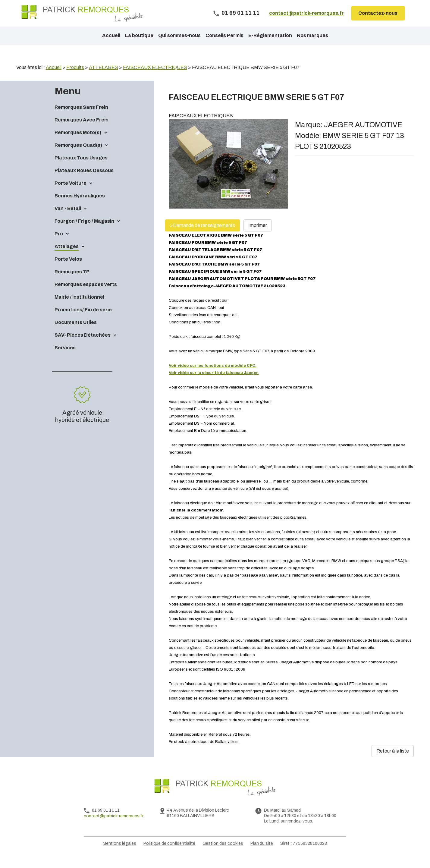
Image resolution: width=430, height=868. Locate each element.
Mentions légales (119, 854)
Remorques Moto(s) (78, 143)
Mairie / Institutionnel (79, 307)
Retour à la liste (393, 761)
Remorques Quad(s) (78, 155)
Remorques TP (72, 282)
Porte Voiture (71, 193)
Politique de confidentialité (169, 854)
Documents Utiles (76, 333)
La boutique (139, 35)
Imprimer (258, 236)
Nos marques (312, 35)
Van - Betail (68, 219)
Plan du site (262, 854)
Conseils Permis (224, 35)
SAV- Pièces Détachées (83, 345)
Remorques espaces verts (86, 295)
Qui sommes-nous (179, 35)
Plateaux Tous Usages (81, 168)
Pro (59, 244)
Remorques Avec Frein (82, 130)
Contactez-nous (378, 13)
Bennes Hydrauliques (80, 206)
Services (65, 358)
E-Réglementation (270, 35)
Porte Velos (68, 269)
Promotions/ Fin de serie (83, 320)
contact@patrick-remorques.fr (306, 13)
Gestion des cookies (223, 854)
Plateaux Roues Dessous (84, 181)
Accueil (111, 35)
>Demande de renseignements (202, 236)
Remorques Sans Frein (81, 117)
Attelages (67, 257)
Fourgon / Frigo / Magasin (84, 231)
